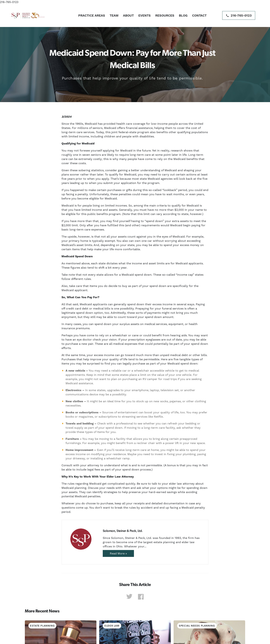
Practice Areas (92, 15)
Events (145, 15)
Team (114, 15)
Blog (183, 15)
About (128, 15)
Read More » (118, 553)
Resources (165, 15)
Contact (199, 15)
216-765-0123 (9, 2)
